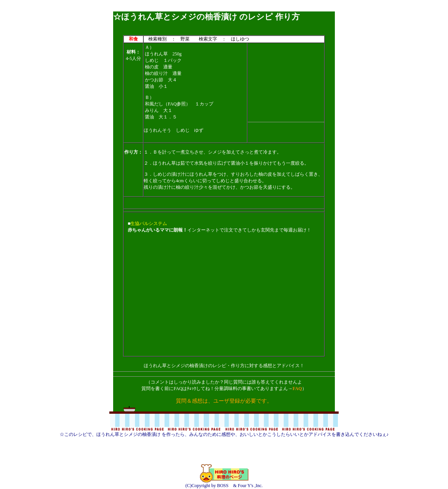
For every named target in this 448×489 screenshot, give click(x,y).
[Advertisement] (224, 9)
